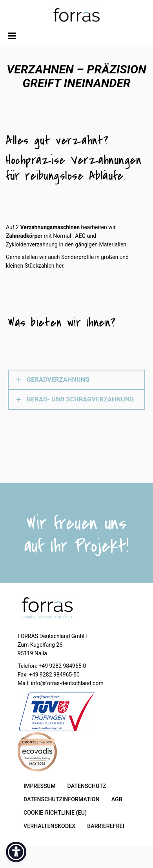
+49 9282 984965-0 (62, 666)
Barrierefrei (106, 826)
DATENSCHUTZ (87, 786)
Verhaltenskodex (49, 826)
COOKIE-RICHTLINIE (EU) (55, 813)
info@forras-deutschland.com (67, 683)
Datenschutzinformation (62, 799)
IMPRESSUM (40, 786)
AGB (117, 799)
